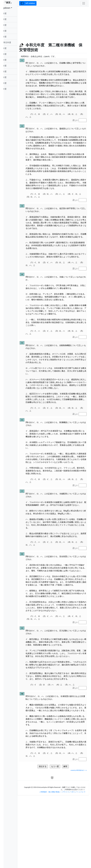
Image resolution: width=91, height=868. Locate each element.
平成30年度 (11, 48)
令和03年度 (11, 31)
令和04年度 (11, 25)
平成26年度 (11, 71)
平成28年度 (11, 60)
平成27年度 (11, 66)
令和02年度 (11, 37)
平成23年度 (11, 89)
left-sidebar (37, 3)
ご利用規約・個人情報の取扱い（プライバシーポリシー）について (62, 863)
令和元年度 (13, 43)
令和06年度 (11, 13)
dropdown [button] (12, 8)
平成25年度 (11, 77)
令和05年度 (11, 19)
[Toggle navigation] (84, 3)
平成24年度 (11, 83)
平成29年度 (11, 54)
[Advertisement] (58, 23)
